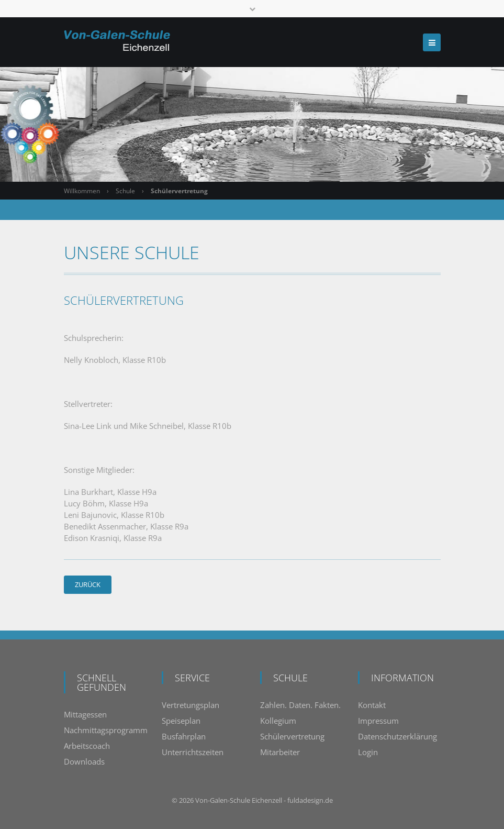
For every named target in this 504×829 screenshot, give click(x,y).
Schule (125, 191)
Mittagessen (85, 714)
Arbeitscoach (87, 746)
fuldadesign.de (310, 800)
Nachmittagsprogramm (106, 730)
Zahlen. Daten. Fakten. (300, 705)
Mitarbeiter (280, 752)
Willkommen (82, 191)
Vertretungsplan (191, 705)
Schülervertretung (292, 736)
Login (368, 752)
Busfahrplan (184, 736)
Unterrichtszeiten (193, 752)
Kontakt (372, 705)
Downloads (84, 761)
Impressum (378, 721)
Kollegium (278, 721)
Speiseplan (181, 721)
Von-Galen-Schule (223, 800)
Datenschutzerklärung (397, 736)
